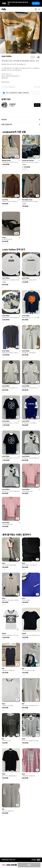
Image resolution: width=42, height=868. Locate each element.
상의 (6, 87)
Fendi (4, 598)
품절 (29, 865)
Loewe (4, 237)
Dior (3, 669)
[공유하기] (38, 57)
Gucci (4, 563)
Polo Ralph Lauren (27, 200)
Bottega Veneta (6, 160)
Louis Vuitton (7, 56)
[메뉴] (39, 9)
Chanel (4, 633)
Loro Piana (5, 200)
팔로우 (37, 105)
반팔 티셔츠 (12, 87)
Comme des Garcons (28, 160)
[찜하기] (33, 57)
